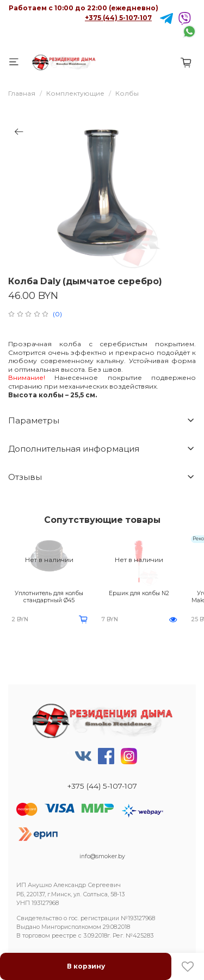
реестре (64, 936)
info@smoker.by (102, 856)
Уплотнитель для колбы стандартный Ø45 (49, 597)
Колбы (127, 93)
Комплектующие (75, 93)
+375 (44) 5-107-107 (118, 18)
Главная (22, 93)
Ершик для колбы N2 (139, 593)
